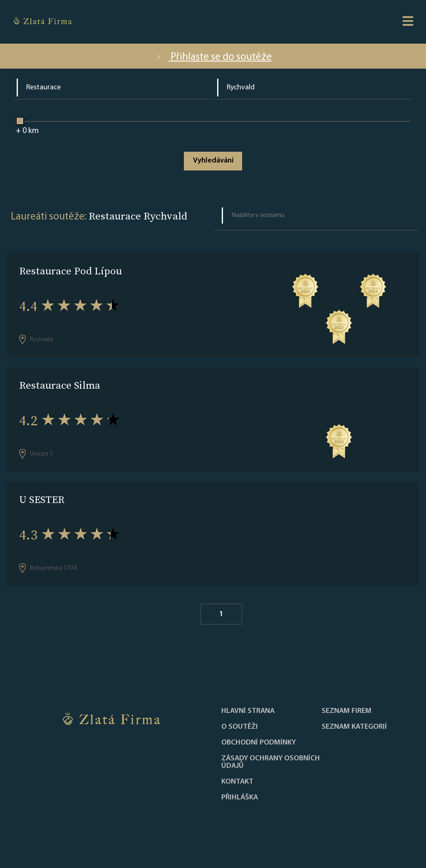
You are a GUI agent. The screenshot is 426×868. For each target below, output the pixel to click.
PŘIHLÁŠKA (240, 798)
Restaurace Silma (60, 385)
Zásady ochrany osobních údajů (271, 762)
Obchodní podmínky (259, 743)
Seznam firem (347, 711)
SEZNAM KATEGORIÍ (354, 727)
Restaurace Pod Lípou (71, 271)
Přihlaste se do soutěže (213, 57)
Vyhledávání (213, 161)
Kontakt (237, 782)
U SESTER (42, 499)
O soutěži (240, 727)
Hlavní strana (248, 711)
